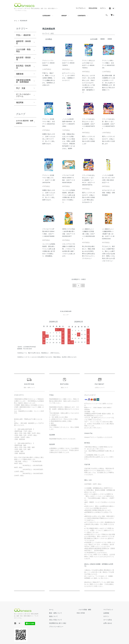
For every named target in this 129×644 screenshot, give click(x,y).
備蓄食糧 (20, 74)
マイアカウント (81, 8)
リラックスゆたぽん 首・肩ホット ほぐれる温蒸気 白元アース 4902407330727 (108, 124)
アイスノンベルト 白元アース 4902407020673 (68, 63)
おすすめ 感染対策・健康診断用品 (23, 123)
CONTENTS (82, 16)
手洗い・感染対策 (23, 35)
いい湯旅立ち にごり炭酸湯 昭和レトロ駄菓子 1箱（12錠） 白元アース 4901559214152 (108, 234)
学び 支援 (21, 88)
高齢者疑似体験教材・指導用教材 (23, 81)
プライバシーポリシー (64, 626)
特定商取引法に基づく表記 (66, 623)
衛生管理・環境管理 (23, 59)
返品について (61, 616)
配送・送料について (64, 612)
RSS (85, 612)
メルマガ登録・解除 (90, 609)
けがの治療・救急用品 (23, 50)
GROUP (64, 16)
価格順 (102, 39)
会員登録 (108, 612)
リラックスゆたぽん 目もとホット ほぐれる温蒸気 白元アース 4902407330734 (88, 124)
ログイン (103, 8)
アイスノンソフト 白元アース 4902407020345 (48, 63)
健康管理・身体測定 (23, 42)
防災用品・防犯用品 (23, 67)
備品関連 (20, 102)
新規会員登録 (93, 8)
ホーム (16, 21)
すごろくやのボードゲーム (23, 95)
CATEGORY (46, 16)
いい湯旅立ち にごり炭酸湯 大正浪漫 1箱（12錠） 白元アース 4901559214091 (88, 234)
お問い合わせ (109, 623)
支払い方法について (64, 619)
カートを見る (109, 619)
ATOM (89, 612)
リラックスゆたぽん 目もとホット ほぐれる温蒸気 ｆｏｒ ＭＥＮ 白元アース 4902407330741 (88, 180)
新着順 (110, 39)
